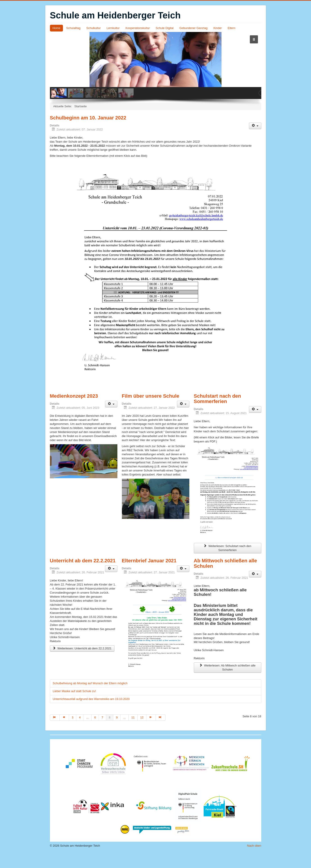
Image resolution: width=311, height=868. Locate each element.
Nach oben (254, 859)
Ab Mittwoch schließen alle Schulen (225, 577)
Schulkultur (94, 28)
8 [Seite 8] (110, 731)
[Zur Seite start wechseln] (55, 731)
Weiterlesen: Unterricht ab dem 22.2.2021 (82, 662)
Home (57, 28)
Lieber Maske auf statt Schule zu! (74, 705)
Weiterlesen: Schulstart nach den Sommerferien (227, 562)
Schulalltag (73, 28)
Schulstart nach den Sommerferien (217, 412)
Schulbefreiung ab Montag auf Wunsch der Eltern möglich (90, 697)
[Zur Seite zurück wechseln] (64, 731)
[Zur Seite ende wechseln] (161, 731)
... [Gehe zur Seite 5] (87, 731)
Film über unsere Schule (151, 410)
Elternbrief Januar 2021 (149, 574)
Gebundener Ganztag (194, 28)
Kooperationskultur (138, 28)
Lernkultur (113, 28)
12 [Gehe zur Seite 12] (142, 731)
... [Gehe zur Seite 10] (124, 731)
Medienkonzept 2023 (74, 410)
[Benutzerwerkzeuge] (255, 140)
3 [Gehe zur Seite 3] (73, 731)
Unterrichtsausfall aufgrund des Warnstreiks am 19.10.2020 (91, 713)
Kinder (218, 28)
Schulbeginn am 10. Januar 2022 (88, 131)
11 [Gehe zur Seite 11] (133, 731)
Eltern (231, 28)
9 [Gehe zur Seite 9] (117, 731)
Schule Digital (165, 28)
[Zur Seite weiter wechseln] (151, 731)
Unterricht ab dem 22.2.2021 (83, 574)
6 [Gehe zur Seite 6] (95, 731)
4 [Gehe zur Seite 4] (80, 731)
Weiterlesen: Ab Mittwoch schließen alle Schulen (228, 681)
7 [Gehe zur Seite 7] (102, 731)
